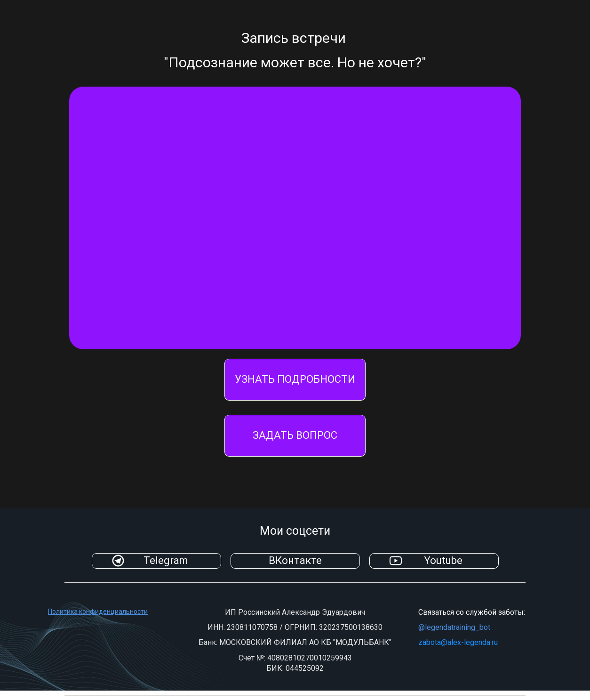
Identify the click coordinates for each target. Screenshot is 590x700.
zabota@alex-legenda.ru (458, 642)
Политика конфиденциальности (98, 611)
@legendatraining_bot (454, 627)
